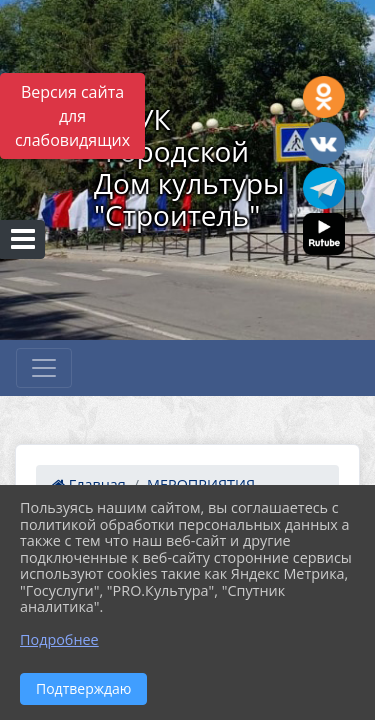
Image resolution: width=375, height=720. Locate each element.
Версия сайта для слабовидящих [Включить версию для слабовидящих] (72, 116)
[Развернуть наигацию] (44, 368)
